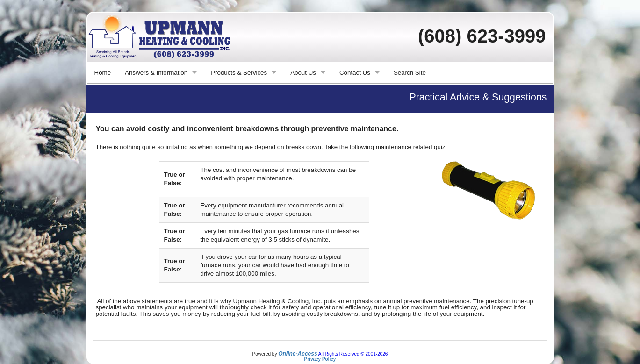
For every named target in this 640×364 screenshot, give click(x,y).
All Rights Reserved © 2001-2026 (353, 354)
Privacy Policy (320, 359)
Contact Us (355, 73)
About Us (303, 73)
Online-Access (298, 354)
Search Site (410, 73)
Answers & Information (156, 73)
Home (103, 73)
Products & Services (239, 73)
